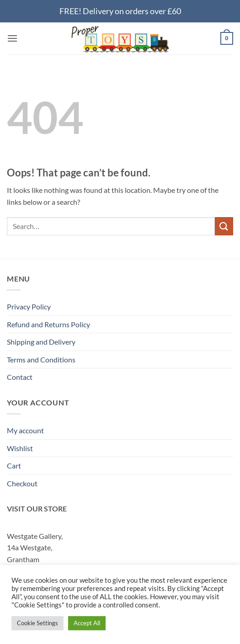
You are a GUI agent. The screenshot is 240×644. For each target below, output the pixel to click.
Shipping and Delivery (41, 342)
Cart (14, 466)
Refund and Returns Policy (48, 324)
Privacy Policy (29, 306)
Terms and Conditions (41, 359)
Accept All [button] (87, 623)
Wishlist (20, 448)
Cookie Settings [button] (37, 623)
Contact (20, 377)
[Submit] (224, 226)
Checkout (22, 483)
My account (25, 430)
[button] (12, 38)
